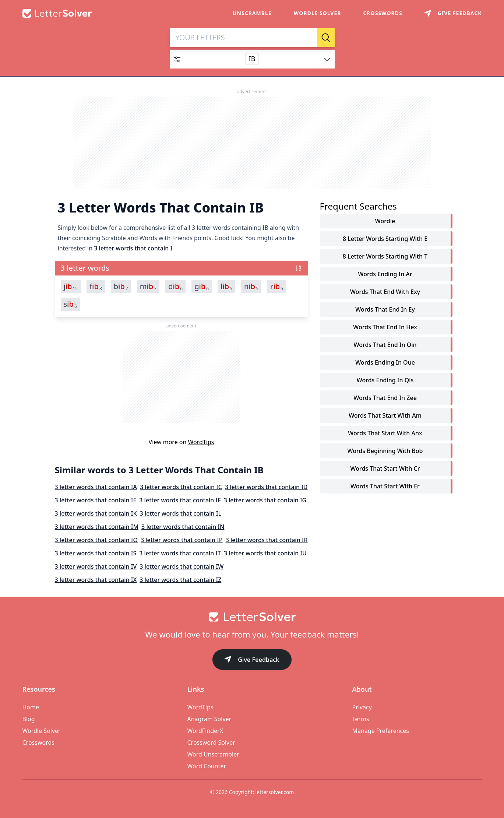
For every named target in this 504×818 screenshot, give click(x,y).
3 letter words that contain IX (96, 580)
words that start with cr (385, 468)
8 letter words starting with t (385, 256)
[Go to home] (252, 617)
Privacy (362, 707)
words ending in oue (385, 362)
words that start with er (385, 486)
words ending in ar (385, 274)
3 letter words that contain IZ (180, 580)
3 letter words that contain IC (181, 487)
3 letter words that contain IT (180, 553)
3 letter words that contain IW (181, 566)
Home (31, 707)
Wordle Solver (318, 13)
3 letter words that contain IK (96, 513)
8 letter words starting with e (385, 239)
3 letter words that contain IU (265, 553)
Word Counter (207, 766)
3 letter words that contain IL (181, 513)
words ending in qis (385, 380)
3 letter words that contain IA (96, 487)
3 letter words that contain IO (96, 540)
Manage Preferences (381, 731)
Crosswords (383, 13)
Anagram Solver (209, 719)
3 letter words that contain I (133, 248)
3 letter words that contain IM (97, 527)
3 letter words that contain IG (265, 500)
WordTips (201, 442)
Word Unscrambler (213, 754)
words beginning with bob (385, 451)
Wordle (385, 221)
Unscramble (252, 13)
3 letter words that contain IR (267, 540)
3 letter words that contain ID (266, 487)
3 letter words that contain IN (183, 527)
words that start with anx (385, 433)
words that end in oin (385, 345)
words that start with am (385, 415)
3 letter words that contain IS (96, 553)
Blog (29, 719)
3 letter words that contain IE (96, 500)
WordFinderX (205, 731)
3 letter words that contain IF (180, 500)
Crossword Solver (211, 742)
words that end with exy (385, 292)
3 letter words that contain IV (96, 566)
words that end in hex (385, 327)
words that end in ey (385, 309)
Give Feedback (252, 660)
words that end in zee (385, 398)
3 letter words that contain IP (182, 540)
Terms (361, 719)
